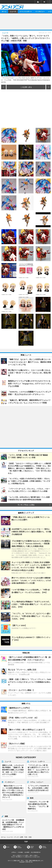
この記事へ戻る (26, 87)
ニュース (13, 11)
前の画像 (4, 87)
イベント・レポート (37, 761)
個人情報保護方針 (36, 852)
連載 (6, 816)
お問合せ (14, 852)
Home (8, 847)
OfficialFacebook (19, 847)
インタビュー (40, 11)
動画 (32, 798)
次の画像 (48, 87)
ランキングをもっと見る (26, 505)
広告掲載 (20, 852)
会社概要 (27, 852)
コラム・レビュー (37, 782)
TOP (26, 842)
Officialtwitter (32, 847)
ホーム (4, 11)
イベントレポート (26, 11)
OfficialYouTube (44, 847)
